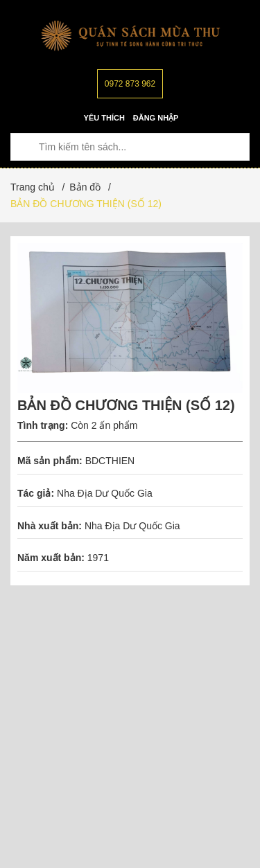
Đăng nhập (156, 118)
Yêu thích (104, 118)
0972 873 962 (130, 84)
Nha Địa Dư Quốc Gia (105, 493)
